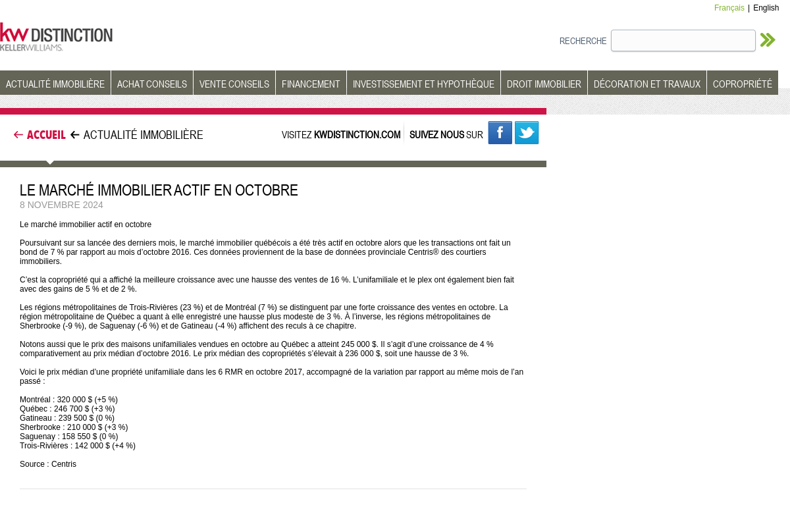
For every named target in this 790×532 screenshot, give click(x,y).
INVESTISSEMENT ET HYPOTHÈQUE (424, 84)
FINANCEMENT (311, 84)
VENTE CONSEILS (234, 84)
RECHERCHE (583, 40)
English (766, 8)
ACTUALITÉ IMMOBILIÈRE (55, 84)
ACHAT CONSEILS (152, 84)
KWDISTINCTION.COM (357, 134)
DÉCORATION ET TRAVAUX (647, 84)
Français (729, 8)
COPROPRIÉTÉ (743, 84)
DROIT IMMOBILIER (544, 84)
